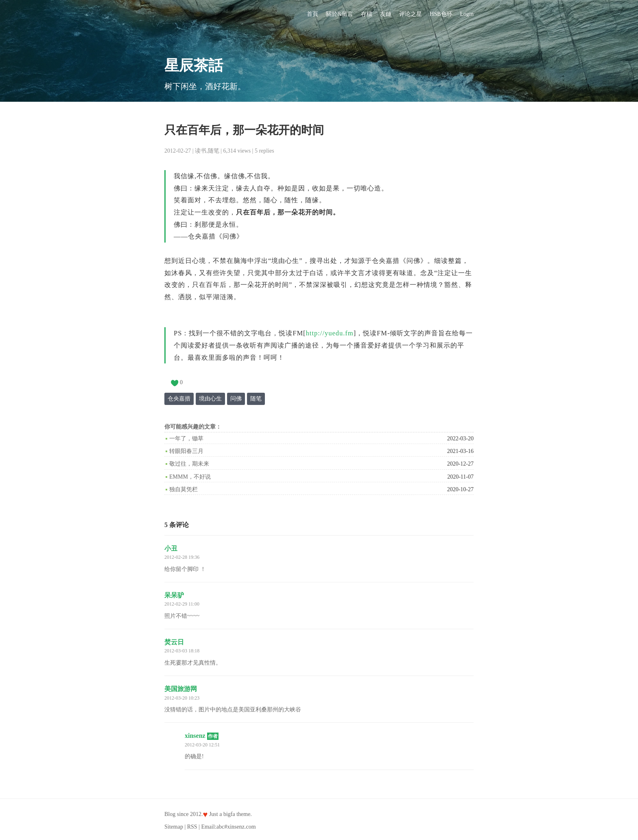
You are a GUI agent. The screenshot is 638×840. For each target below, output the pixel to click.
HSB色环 (441, 14)
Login (467, 14)
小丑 (171, 548)
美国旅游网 (181, 689)
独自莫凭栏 (184, 489)
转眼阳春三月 (186, 451)
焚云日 (174, 642)
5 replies (264, 151)
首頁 (312, 14)
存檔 (367, 14)
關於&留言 (340, 14)
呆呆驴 (174, 595)
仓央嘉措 (179, 399)
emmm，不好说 (190, 477)
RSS (192, 827)
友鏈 (386, 14)
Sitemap (174, 827)
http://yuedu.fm (330, 333)
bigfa (229, 814)
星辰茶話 (194, 66)
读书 (201, 151)
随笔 (214, 151)
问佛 (236, 399)
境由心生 (210, 399)
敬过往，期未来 (189, 464)
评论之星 (411, 14)
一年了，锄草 (186, 439)
